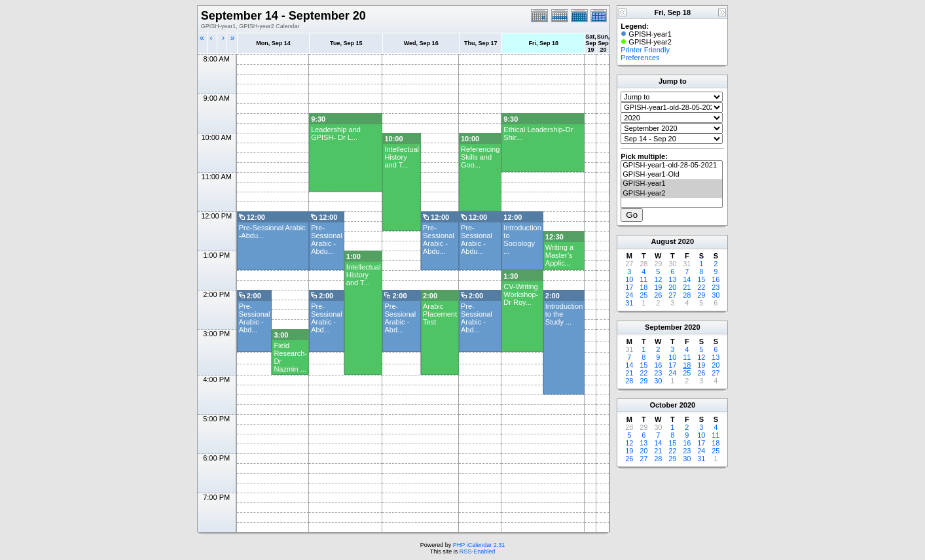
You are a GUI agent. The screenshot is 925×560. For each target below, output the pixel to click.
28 (687, 295)
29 (701, 295)
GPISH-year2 (672, 194)
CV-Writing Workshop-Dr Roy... (521, 294)
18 (644, 287)
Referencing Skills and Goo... (480, 157)
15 (701, 279)
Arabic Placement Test (440, 314)
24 (629, 295)
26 (658, 295)
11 (644, 279)
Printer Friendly (645, 50)
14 (687, 279)
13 (672, 279)
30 (716, 295)
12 (658, 279)
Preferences (640, 58)
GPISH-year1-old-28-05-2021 (672, 166)
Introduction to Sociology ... (522, 239)
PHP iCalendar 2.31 (479, 545)
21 (687, 287)
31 (629, 303)
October (663, 405)
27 (672, 295)
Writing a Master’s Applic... (559, 255)
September (663, 327)
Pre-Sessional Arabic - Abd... (255, 318)
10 (629, 279)
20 (672, 287)
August (664, 241)
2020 (686, 241)
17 (629, 287)
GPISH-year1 (672, 184)
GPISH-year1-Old (672, 175)
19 (658, 287)
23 (716, 287)
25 (644, 295)
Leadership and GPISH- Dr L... (336, 133)
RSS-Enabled (478, 551)
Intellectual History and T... (402, 157)
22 (701, 287)
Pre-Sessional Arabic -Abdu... (327, 239)
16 (716, 279)
